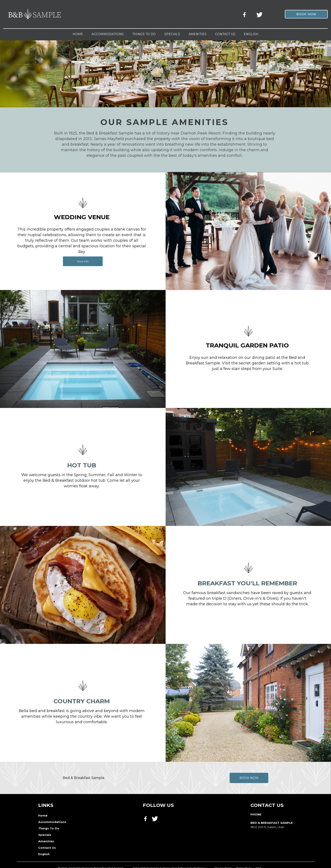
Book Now (249, 778)
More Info (83, 261)
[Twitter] (260, 14)
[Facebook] (246, 14)
